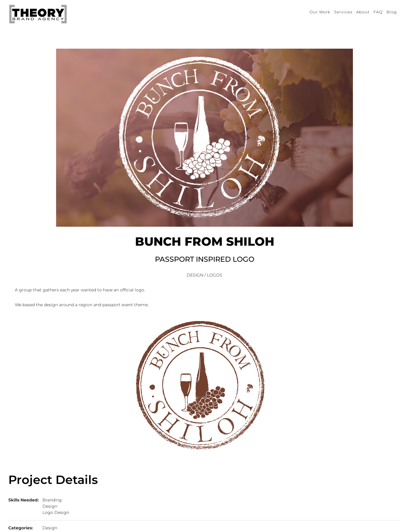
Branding (52, 500)
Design (50, 506)
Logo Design (56, 512)
